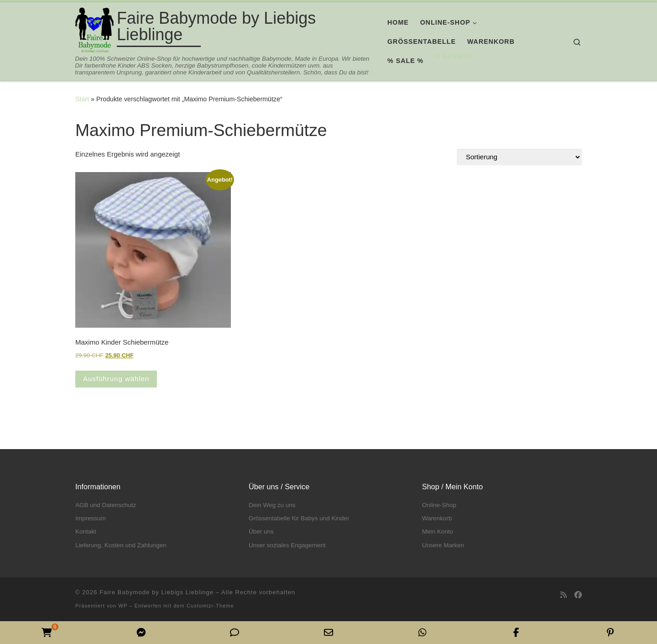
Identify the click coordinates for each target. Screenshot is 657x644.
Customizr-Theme (210, 606)
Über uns (261, 531)
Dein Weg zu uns (272, 505)
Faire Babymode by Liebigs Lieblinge (156, 592)
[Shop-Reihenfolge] (519, 157)
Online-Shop (439, 505)
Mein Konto (438, 531)
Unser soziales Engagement (287, 545)
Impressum (91, 518)
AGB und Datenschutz (106, 505)
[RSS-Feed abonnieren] (563, 595)
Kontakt (86, 531)
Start (82, 99)
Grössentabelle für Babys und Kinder (299, 518)
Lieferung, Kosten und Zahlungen (121, 545)
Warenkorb (437, 518)
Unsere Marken (443, 545)
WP (123, 606)
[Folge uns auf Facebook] (578, 595)
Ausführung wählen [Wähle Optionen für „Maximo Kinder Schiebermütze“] (116, 379)
